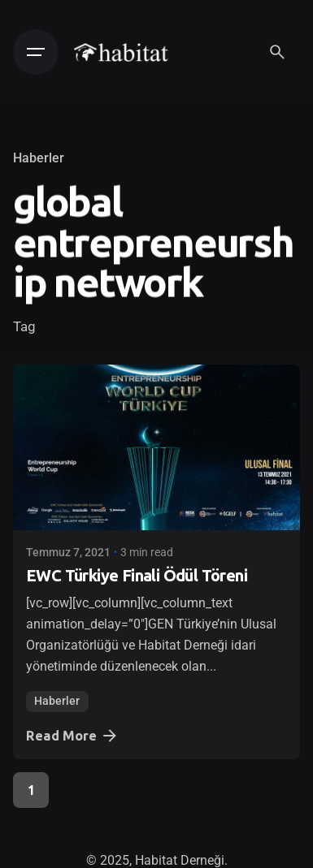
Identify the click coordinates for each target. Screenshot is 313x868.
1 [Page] (31, 790)
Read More (73, 736)
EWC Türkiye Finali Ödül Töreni (137, 575)
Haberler (39, 158)
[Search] (277, 52)
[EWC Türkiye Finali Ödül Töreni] (156, 447)
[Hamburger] (36, 52)
